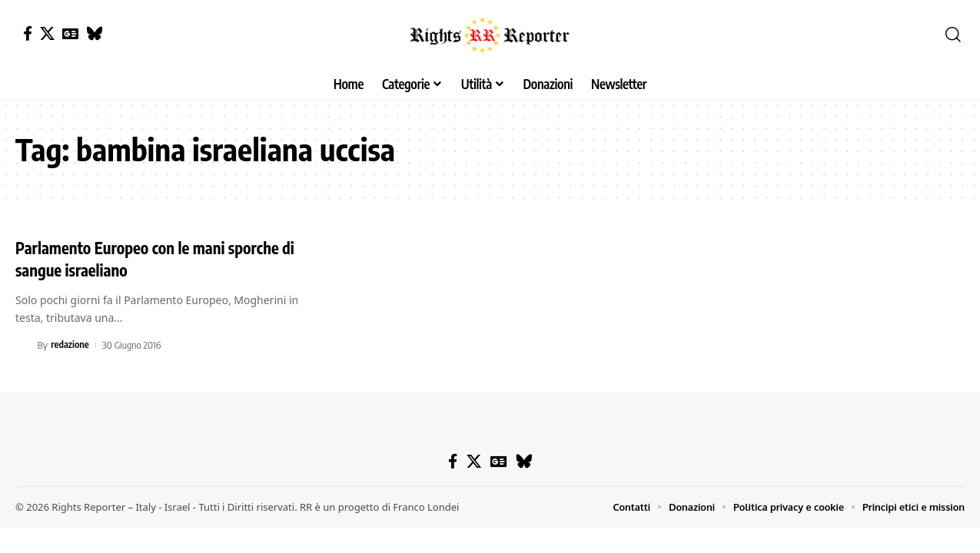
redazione (70, 344)
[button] (953, 35)
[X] (47, 33)
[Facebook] (28, 33)
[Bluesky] (94, 33)
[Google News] (70, 33)
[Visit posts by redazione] (24, 344)
